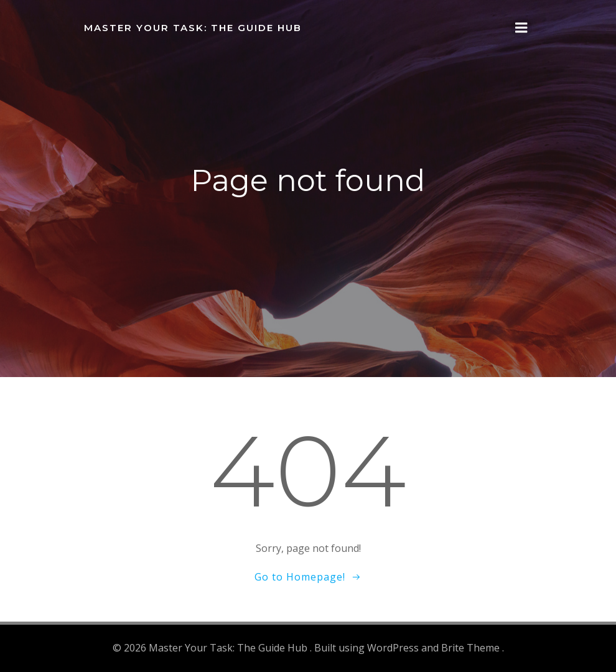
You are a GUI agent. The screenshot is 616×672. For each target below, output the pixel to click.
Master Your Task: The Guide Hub (193, 28)
